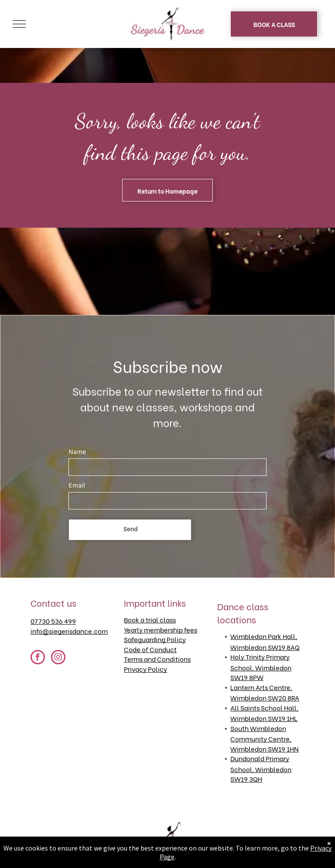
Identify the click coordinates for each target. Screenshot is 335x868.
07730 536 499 (53, 621)
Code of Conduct (150, 649)
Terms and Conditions (157, 659)
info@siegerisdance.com (69, 631)
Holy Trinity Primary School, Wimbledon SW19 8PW (261, 667)
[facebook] (38, 658)
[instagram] (58, 658)
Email (77, 486)
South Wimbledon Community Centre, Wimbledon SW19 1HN (265, 738)
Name (77, 453)
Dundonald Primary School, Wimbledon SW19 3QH (261, 768)
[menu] (19, 24)
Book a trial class (150, 619)
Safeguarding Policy (155, 639)
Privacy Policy (145, 669)
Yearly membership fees (161, 629)
